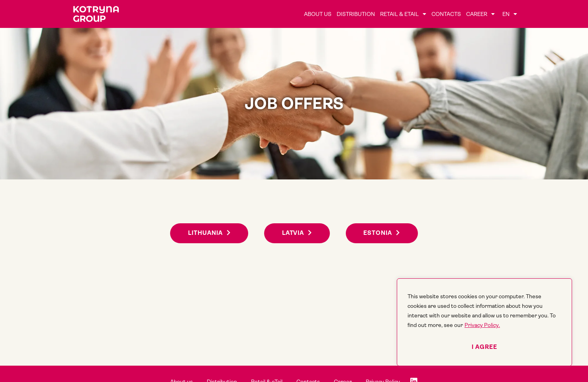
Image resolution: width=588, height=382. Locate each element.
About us (318, 14)
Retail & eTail (403, 14)
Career (480, 14)
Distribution (356, 14)
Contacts (446, 14)
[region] (484, 322)
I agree (484, 347)
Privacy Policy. (482, 325)
